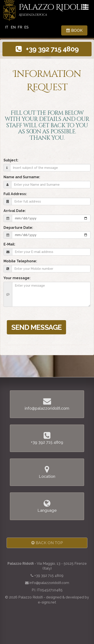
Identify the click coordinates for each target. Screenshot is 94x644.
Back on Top (47, 543)
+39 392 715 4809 (47, 49)
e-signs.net (47, 602)
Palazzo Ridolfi (53, 10)
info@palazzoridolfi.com (49, 583)
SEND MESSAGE (36, 327)
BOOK (74, 30)
